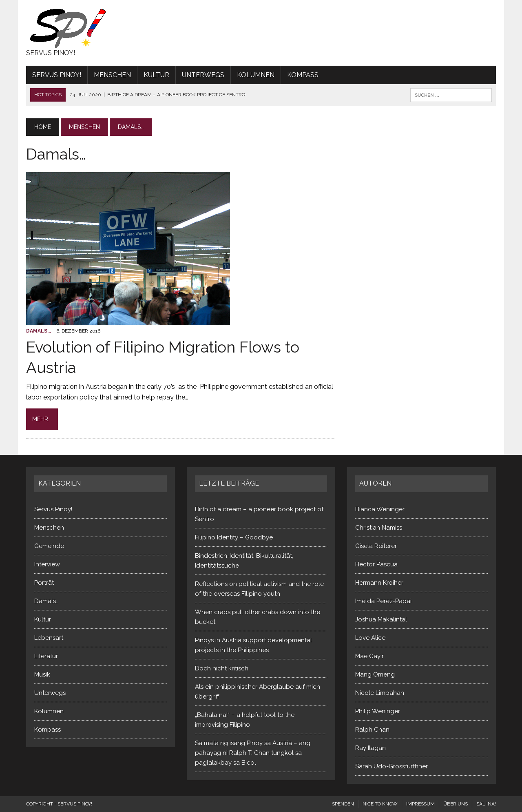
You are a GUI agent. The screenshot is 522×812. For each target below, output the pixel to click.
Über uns (456, 804)
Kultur (156, 75)
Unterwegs (203, 75)
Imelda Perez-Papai (383, 601)
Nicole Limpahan (380, 693)
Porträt (44, 583)
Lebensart (49, 638)
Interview (47, 564)
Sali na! (486, 804)
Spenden (343, 804)
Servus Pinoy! (57, 75)
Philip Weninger (378, 711)
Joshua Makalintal (381, 619)
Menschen (112, 75)
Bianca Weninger (380, 509)
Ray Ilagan (370, 748)
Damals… (46, 601)
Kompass (303, 75)
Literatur (46, 656)
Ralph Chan (372, 730)
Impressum (420, 804)
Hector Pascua (376, 564)
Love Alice (370, 638)
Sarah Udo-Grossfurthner (391, 766)
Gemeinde (49, 546)
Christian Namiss (379, 528)
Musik (42, 674)
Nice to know (380, 804)
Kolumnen (256, 75)
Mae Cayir (369, 656)
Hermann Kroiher (379, 583)
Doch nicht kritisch (222, 668)
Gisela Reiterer (376, 546)
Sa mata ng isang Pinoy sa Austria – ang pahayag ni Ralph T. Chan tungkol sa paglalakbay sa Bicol (253, 753)
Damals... (39, 331)
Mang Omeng (375, 674)
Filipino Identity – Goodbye (234, 537)
